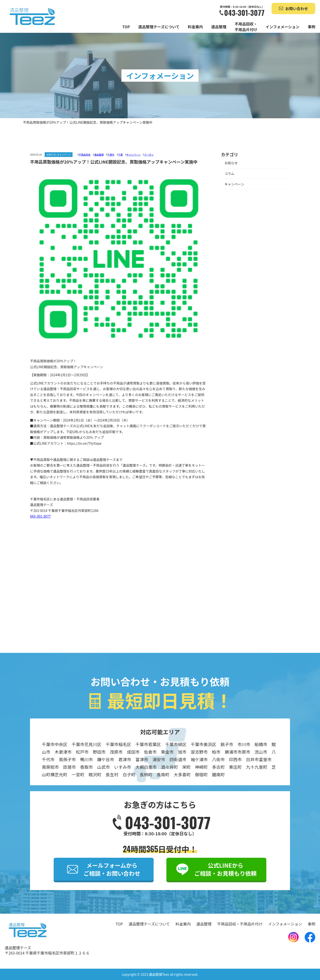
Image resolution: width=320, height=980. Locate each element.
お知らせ (231, 163)
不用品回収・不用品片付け (246, 27)
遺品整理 (219, 27)
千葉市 (111, 154)
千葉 (121, 154)
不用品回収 (85, 154)
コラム (229, 173)
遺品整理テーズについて (159, 27)
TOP (126, 27)
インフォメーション (283, 27)
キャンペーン (134, 154)
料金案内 (195, 27)
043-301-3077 (244, 13)
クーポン (149, 154)
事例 (311, 27)
